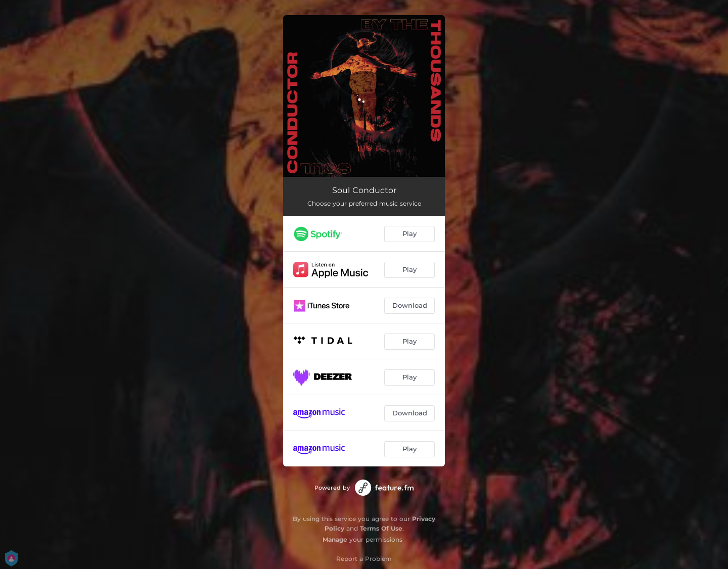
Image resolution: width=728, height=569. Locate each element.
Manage (335, 539)
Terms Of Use (381, 528)
